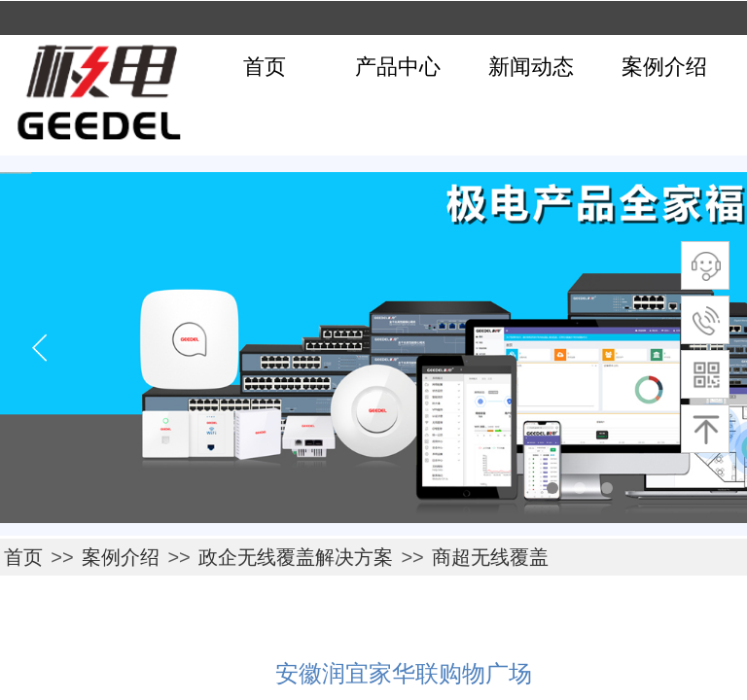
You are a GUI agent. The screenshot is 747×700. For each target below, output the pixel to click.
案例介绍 (664, 67)
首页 (265, 67)
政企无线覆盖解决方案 (296, 557)
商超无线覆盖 (490, 557)
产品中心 (398, 67)
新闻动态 (531, 67)
